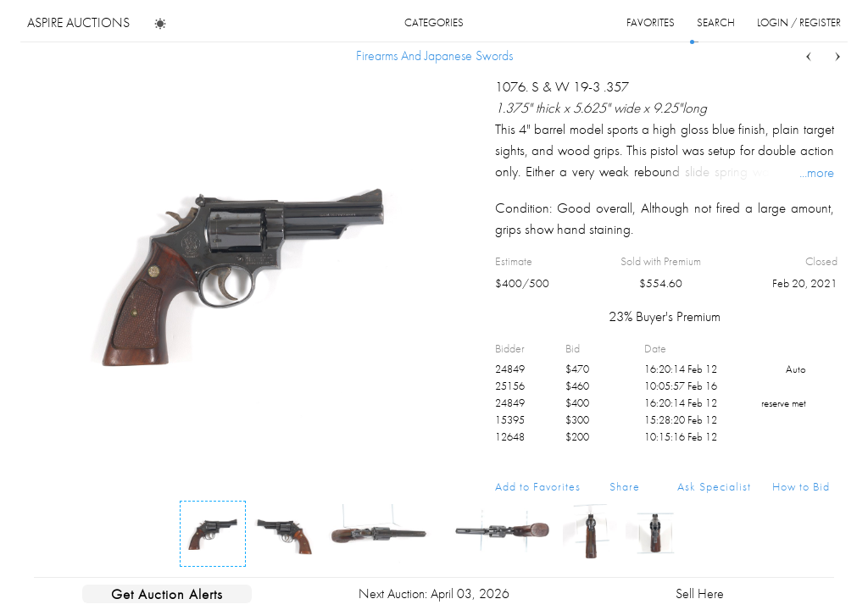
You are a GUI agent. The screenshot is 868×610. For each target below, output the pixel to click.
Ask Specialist (714, 486)
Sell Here (700, 593)
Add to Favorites (538, 486)
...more (817, 172)
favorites (651, 22)
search (716, 22)
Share (625, 486)
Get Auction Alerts (167, 594)
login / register (799, 22)
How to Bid (801, 486)
